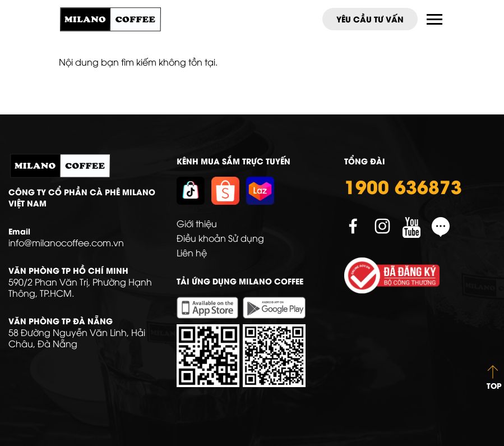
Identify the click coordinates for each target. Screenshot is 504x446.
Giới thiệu (197, 223)
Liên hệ (192, 252)
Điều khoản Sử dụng (220, 238)
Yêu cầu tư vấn (370, 19)
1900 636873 (403, 186)
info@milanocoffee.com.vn (66, 242)
